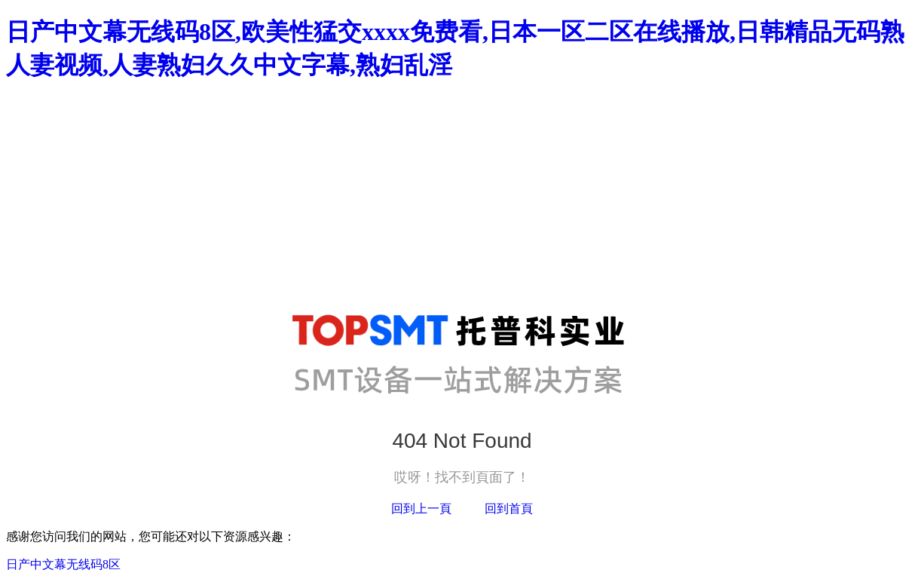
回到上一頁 (421, 509)
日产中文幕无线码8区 (63, 564)
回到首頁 (509, 509)
